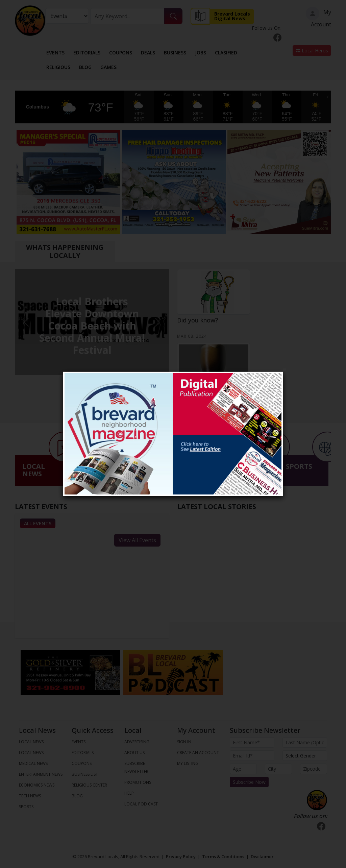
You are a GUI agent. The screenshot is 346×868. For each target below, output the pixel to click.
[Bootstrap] (317, 800)
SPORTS (26, 807)
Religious (58, 67)
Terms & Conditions (223, 857)
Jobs (201, 53)
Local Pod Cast (141, 804)
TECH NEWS (30, 796)
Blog (85, 67)
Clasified (226, 53)
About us (134, 753)
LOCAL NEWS (31, 742)
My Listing (188, 763)
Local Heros (312, 51)
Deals (148, 53)
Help (129, 793)
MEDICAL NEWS (33, 763)
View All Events (137, 540)
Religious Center (89, 785)
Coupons (121, 53)
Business (175, 53)
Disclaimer (262, 857)
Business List (85, 774)
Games (108, 67)
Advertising (137, 742)
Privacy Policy (181, 857)
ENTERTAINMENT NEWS (41, 774)
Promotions (138, 782)
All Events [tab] (38, 523)
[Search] (127, 16)
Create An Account (198, 753)
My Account (318, 17)
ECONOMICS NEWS (37, 785)
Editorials (87, 53)
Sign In (184, 742)
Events (55, 53)
